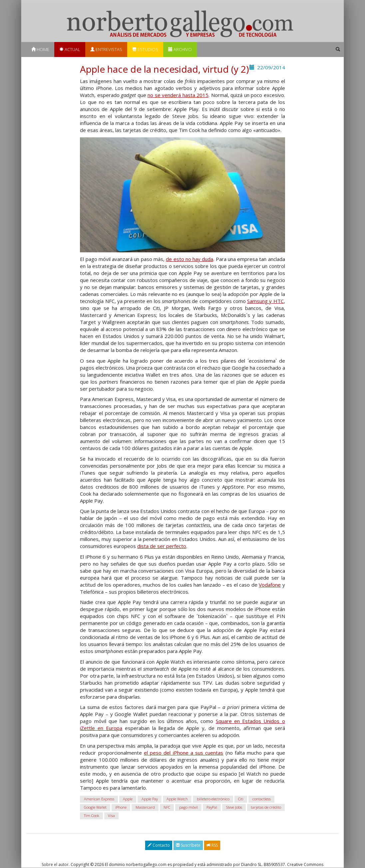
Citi (241, 799)
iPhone (121, 807)
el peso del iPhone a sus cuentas (184, 753)
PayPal (212, 807)
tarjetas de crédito (266, 807)
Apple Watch (177, 799)
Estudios (145, 49)
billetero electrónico (213, 799)
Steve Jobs (234, 807)
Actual (70, 49)
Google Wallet (95, 807)
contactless (262, 799)
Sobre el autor (55, 864)
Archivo (180, 49)
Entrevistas (106, 49)
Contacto (159, 845)
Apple (128, 799)
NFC (167, 807)
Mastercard (145, 807)
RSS (212, 845)
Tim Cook (92, 815)
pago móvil (188, 807)
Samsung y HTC (265, 301)
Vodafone (270, 585)
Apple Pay (150, 799)
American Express (99, 799)
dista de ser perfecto (162, 546)
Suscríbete (188, 845)
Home (40, 49)
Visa (111, 815)
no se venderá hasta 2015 (178, 95)
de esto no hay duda (189, 259)
